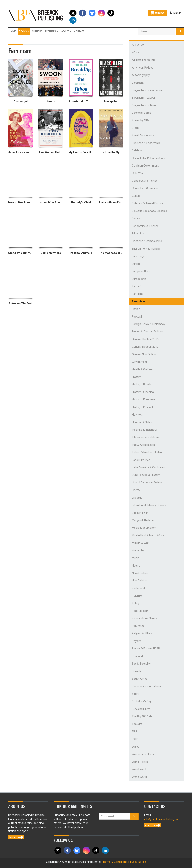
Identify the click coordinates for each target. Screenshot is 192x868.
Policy (136, 603)
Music (136, 558)
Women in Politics (143, 754)
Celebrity (137, 150)
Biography (138, 83)
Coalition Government (145, 166)
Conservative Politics (145, 181)
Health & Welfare (142, 369)
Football (137, 317)
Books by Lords (141, 113)
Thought (137, 724)
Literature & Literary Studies (149, 505)
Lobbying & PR (141, 513)
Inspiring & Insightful (144, 430)
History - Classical (143, 392)
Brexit (135, 128)
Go (134, 816)
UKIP (135, 739)
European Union (141, 271)
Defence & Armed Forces (147, 203)
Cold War (137, 173)
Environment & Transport (147, 249)
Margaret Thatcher (143, 520)
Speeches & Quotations (146, 686)
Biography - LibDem (144, 105)
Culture (136, 196)
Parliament (138, 588)
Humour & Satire (142, 422)
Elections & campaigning (147, 241)
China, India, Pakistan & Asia (149, 158)
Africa (136, 52)
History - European (143, 399)
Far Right (137, 294)
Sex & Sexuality (141, 664)
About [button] (66, 31)
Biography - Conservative (147, 90)
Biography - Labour (144, 98)
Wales (136, 747)
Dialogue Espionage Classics (149, 211)
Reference (138, 626)
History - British (141, 384)
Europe (136, 264)
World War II (139, 777)
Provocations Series (144, 618)
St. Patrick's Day (142, 701)
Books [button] (24, 31)
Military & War (140, 543)
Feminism (138, 301)
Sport (135, 694)
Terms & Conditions (115, 862)
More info (16, 837)
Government (139, 362)
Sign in (175, 13)
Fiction (136, 309)
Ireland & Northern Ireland (148, 452)
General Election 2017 (145, 347)
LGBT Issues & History (146, 475)
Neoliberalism (140, 573)
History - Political (142, 407)
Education (138, 234)
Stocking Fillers (141, 709)
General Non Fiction (144, 354)
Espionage (138, 256)
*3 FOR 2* (138, 45)
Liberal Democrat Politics (147, 483)
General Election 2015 (145, 339)
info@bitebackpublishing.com (162, 819)
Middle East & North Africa (148, 535)
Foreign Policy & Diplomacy (148, 324)
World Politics (140, 762)
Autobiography (141, 75)
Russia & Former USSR (146, 648)
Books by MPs (141, 120)
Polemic (137, 596)
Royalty (136, 641)
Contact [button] (80, 31)
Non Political (140, 581)
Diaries (136, 218)
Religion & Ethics (142, 633)
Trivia (135, 732)
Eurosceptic (139, 279)
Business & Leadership (146, 143)
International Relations (146, 437)
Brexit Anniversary (143, 135)
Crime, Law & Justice (145, 188)
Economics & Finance (145, 226)
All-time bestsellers (144, 60)
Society (136, 671)
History (136, 377)
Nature (136, 566)
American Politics (143, 68)
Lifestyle (137, 498)
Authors (37, 31)
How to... (137, 415)
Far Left (137, 286)
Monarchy (138, 550)
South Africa (140, 679)
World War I (139, 769)
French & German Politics (147, 332)
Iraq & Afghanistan (143, 445)
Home (13, 31)
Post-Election (140, 611)
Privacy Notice (137, 862)
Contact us (153, 825)
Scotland (137, 656)
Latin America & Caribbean (148, 467)
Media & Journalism (144, 528)
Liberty (136, 490)
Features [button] (52, 31)
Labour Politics (141, 460)
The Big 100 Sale (142, 716)
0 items (157, 13)
